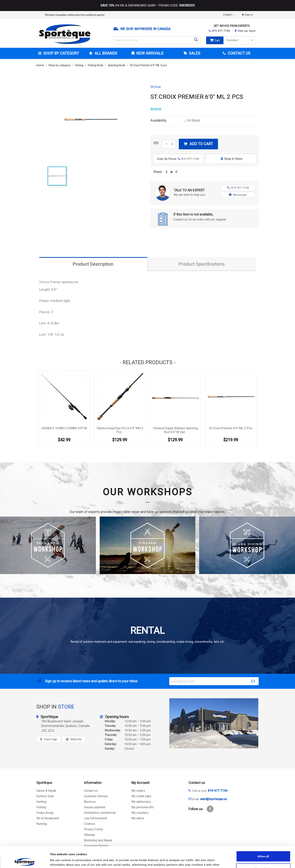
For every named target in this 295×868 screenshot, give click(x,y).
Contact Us (239, 53)
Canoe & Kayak (46, 791)
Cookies (89, 824)
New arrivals (149, 53)
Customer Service (96, 796)
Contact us (91, 791)
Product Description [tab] (93, 264)
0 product (240, 40)
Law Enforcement (95, 818)
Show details (200, 860)
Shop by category (61, 53)
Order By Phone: (178, 159)
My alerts (138, 818)
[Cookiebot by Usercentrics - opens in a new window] (25, 861)
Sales (194, 53)
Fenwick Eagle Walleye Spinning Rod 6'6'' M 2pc (176, 430)
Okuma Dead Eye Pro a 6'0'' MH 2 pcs (120, 430)
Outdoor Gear (45, 796)
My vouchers (140, 813)
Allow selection (263, 848)
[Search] (157, 40)
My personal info (143, 807)
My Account (140, 783)
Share (167, 173)
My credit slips (141, 796)
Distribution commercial (100, 813)
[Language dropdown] (229, 15)
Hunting (41, 802)
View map (50, 739)
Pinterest (177, 173)
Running (42, 824)
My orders (138, 791)
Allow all (263, 835)
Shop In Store (231, 159)
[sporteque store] (214, 723)
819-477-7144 (221, 31)
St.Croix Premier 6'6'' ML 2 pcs (231, 428)
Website (76, 739)
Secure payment (95, 807)
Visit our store (246, 31)
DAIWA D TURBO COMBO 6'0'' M (64, 428)
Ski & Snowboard (48, 818)
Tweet (172, 173)
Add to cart (198, 144)
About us (90, 802)
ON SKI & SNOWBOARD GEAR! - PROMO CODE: (148, 6)
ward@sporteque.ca (213, 799)
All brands (105, 53)
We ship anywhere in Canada (145, 29)
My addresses (141, 802)
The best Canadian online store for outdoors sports (74, 15)
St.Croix (156, 87)
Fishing (41, 807)
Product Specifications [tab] (202, 264)
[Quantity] (167, 144)
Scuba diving (45, 813)
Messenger (238, 195)
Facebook (210, 809)
